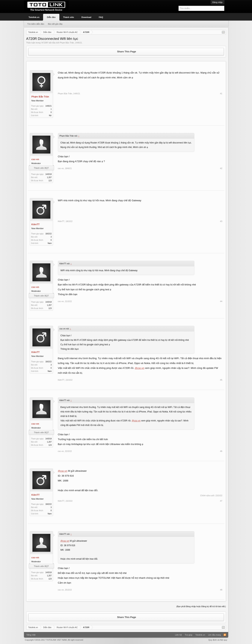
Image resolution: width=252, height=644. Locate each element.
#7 (221, 501)
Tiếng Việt (31, 635)
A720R (45, 43)
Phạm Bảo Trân (67, 43)
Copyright (54, 640)
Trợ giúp (189, 635)
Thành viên (69, 17)
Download (86, 17)
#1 (221, 94)
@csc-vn (139, 368)
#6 (221, 451)
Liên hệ (178, 635)
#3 (221, 221)
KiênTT (36, 224)
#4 (221, 301)
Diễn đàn (51, 17)
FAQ (101, 17)
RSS (225, 635)
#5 (221, 380)
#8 (221, 590)
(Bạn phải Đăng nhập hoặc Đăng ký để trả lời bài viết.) (201, 606)
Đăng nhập (218, 2)
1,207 (49, 177)
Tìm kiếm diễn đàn (36, 24)
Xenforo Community (126, 634)
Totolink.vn (34, 17)
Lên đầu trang (215, 635)
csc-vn (35, 159)
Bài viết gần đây (55, 24)
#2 (221, 168)
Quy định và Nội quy (218, 640)
